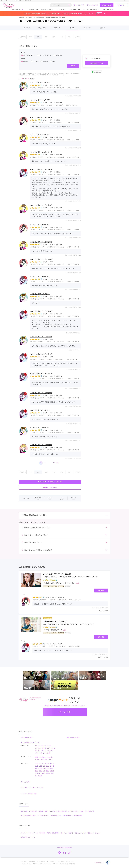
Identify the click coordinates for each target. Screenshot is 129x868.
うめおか (97, 833)
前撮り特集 (24, 811)
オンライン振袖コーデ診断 (76, 811)
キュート (50, 757)
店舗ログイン (63, 864)
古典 (37, 757)
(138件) (54, 580)
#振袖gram (90, 833)
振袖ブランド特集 (50, 811)
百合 (47, 766)
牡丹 (37, 766)
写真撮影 (44, 61)
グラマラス (44, 759)
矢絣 (43, 773)
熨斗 (37, 771)
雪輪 (47, 771)
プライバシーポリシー (45, 864)
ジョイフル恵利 (68, 833)
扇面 (45, 768)
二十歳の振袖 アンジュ (38, 17)
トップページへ (125, 1)
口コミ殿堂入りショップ (36, 788)
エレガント (43, 757)
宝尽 (41, 771)
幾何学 (48, 773)
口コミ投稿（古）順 (44, 55)
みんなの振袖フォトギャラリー (30, 815)
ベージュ (43, 746)
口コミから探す (61, 10)
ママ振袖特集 (33, 811)
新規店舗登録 (72, 864)
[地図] (78, 583)
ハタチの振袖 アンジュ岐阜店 (40, 83)
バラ (41, 766)
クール (37, 759)
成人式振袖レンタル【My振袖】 (26, 17)
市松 (52, 773)
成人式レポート (45, 815)
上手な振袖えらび (68, 815)
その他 (48, 753)
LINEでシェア (96, 72)
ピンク (49, 746)
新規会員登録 (107, 5)
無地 (37, 763)
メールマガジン (70, 862)
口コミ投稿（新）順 (28, 55)
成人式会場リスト (27, 864)
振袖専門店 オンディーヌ (28, 837)
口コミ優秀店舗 (89, 811)
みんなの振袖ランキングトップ (30, 742)
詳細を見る (101, 591)
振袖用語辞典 (51, 862)
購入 (53, 61)
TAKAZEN (42, 833)
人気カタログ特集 (61, 811)
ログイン (121, 5)
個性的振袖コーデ (56, 815)
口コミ (72, 28)
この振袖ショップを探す (96, 63)
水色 (49, 748)
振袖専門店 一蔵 (57, 833)
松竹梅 (40, 768)
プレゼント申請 (79, 5)
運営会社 (55, 864)
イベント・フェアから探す (91, 10)
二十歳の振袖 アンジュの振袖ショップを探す (50, 482)
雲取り (52, 771)
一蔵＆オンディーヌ (80, 833)
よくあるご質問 (92, 5)
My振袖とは (32, 862)
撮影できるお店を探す (48, 10)
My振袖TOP (24, 862)
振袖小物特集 (78, 815)
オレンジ (38, 748)
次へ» (58, 463)
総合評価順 (58, 55)
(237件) (54, 627)
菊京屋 (49, 833)
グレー (37, 753)
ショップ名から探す (75, 10)
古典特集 (41, 811)
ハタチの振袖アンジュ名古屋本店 (41, 117)
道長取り (38, 773)
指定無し (25, 61)
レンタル (34, 61)
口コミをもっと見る (103, 611)
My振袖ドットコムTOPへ (50, 487)
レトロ (50, 759)
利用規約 (35, 864)
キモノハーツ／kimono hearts (30, 833)
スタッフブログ (41, 862)
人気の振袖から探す (32, 10)
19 (54, 463)
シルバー (50, 751)
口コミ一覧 (24, 788)
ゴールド (43, 751)
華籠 (51, 768)
